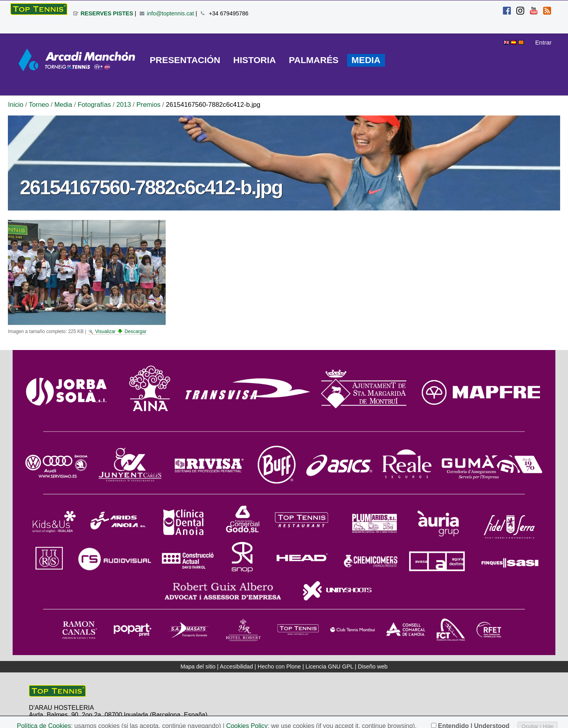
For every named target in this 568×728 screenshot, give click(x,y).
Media (63, 105)
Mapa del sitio (198, 667)
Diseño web (373, 667)
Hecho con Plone (279, 667)
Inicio (16, 105)
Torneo (39, 105)
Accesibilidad (236, 667)
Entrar (544, 42)
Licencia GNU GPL (329, 667)
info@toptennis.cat (170, 13)
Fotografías (94, 105)
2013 (124, 105)
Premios (149, 105)
